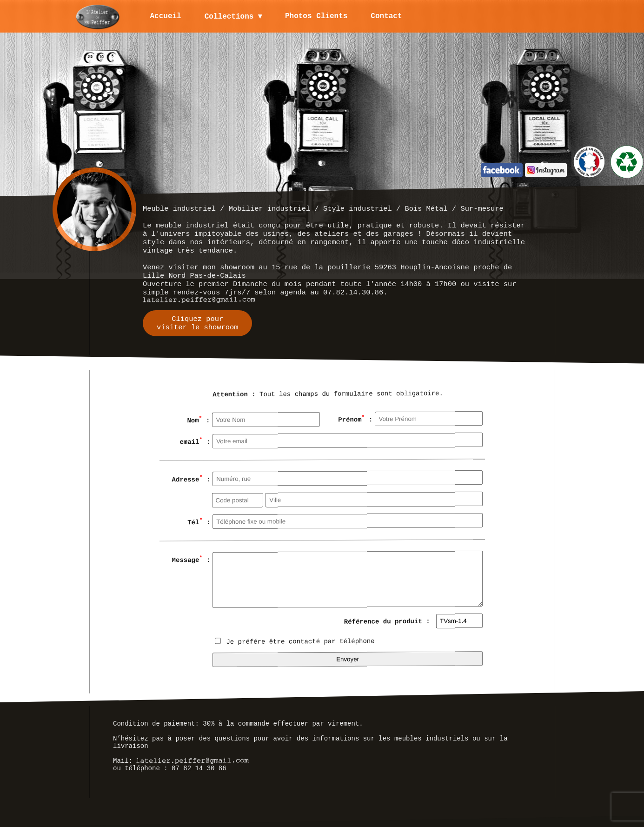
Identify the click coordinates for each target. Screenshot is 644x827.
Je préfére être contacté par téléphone (295, 641)
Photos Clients (317, 16)
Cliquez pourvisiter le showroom (197, 323)
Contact (387, 16)
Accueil (166, 16)
